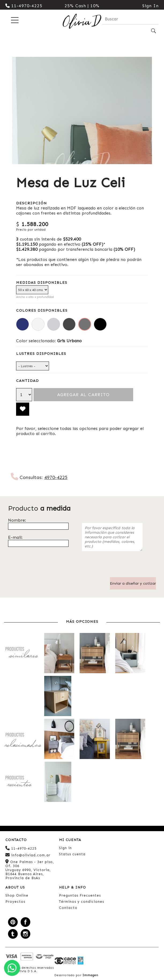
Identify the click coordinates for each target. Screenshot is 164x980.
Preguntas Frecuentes (80, 895)
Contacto (68, 908)
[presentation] (123, 567)
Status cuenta (72, 854)
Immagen (90, 975)
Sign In (150, 6)
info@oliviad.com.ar (28, 855)
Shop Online (17, 895)
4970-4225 (56, 477)
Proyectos (15, 902)
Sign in (65, 848)
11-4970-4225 (24, 6)
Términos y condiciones (81, 902)
